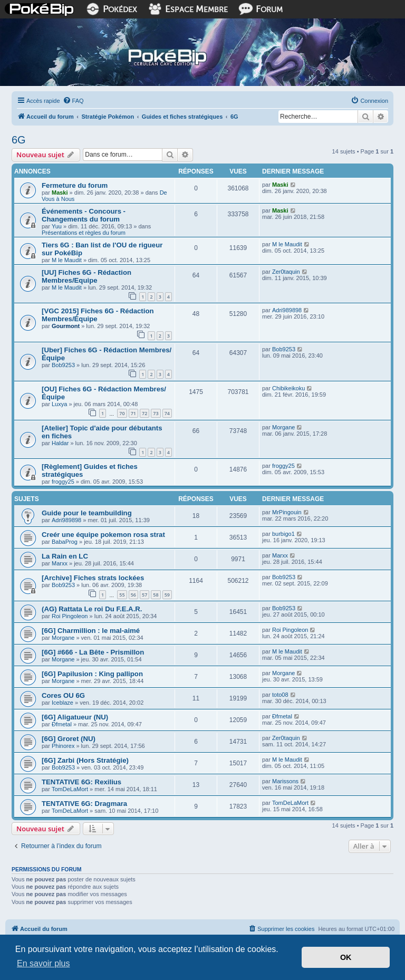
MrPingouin (287, 512)
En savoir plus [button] (44, 963)
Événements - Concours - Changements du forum (84, 215)
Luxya (59, 404)
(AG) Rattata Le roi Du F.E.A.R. (92, 609)
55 (122, 595)
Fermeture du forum (75, 185)
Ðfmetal (62, 724)
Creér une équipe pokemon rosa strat (103, 535)
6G (19, 140)
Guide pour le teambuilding (87, 513)
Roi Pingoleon (70, 616)
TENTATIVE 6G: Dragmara (84, 804)
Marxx (60, 563)
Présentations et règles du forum (84, 233)
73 (156, 413)
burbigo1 (283, 534)
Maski (60, 193)
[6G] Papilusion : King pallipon (92, 674)
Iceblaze (62, 703)
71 (133, 413)
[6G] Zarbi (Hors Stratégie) (85, 760)
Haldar (60, 443)
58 (156, 595)
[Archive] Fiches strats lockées (93, 578)
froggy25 (63, 482)
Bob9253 (63, 365)
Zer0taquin (286, 272)
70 (122, 413)
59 (167, 595)
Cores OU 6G (63, 695)
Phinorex (63, 746)
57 (144, 595)
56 (133, 595)
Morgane (283, 427)
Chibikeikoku (288, 388)
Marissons (285, 781)
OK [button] (346, 957)
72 (144, 413)
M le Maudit (67, 260)
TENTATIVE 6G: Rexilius (81, 782)
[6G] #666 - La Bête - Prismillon (93, 652)
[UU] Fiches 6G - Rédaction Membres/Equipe (86, 276)
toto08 (280, 695)
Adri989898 (287, 310)
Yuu (57, 226)
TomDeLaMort (70, 789)
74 (167, 413)
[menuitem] (73, 101)
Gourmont (66, 326)
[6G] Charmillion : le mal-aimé (91, 631)
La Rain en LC (65, 556)
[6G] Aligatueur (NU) (75, 717)
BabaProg (65, 542)
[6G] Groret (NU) (69, 739)
